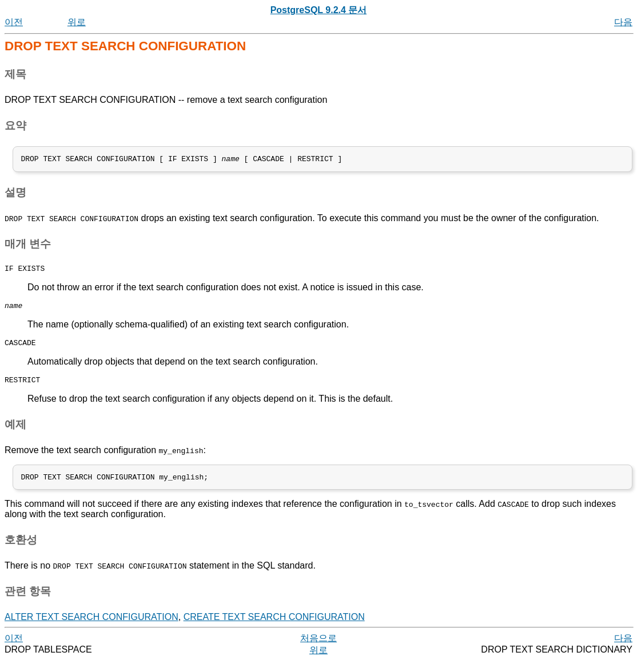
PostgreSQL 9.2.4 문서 (319, 10)
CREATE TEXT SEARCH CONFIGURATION (274, 628)
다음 (623, 22)
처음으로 (318, 649)
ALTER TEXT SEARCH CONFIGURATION (91, 628)
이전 (14, 22)
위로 (77, 22)
